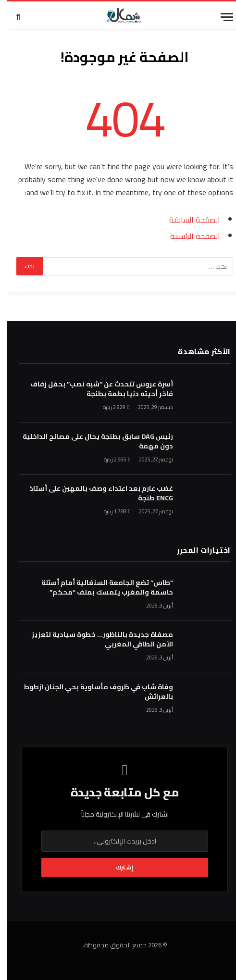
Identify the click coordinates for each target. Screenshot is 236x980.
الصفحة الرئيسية (188, 236)
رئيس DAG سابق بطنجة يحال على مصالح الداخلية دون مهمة (91, 441)
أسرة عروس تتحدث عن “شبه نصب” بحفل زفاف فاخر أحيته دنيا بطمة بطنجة (95, 389)
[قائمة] (220, 17)
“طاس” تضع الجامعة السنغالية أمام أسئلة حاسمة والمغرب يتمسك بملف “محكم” (100, 587)
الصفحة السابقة (188, 220)
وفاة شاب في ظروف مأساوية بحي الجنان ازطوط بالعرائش (92, 692)
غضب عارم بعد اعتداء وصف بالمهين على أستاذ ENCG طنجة (95, 493)
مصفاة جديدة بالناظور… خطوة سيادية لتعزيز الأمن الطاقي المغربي (96, 639)
